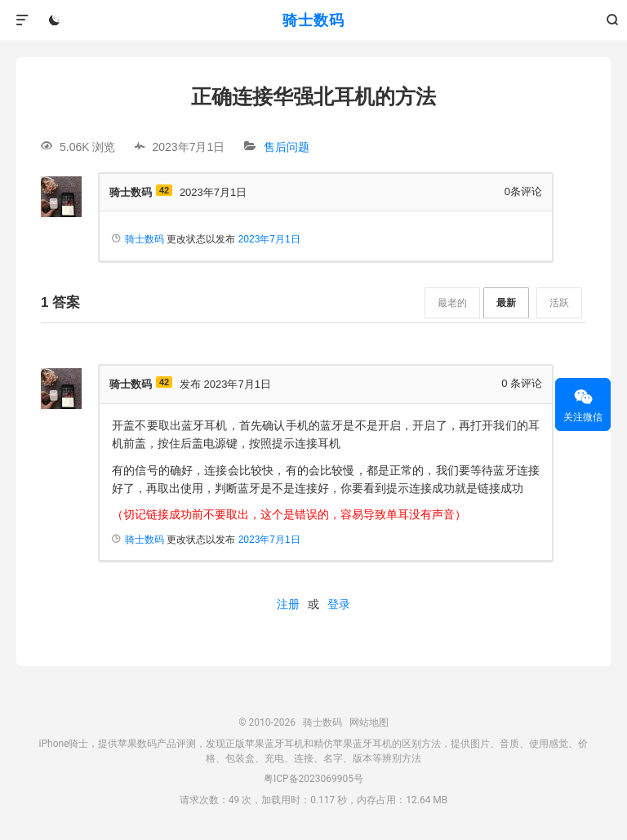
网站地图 (369, 722)
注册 (288, 604)
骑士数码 (313, 20)
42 (164, 190)
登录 (339, 604)
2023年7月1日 (269, 239)
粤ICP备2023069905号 (313, 779)
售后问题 (287, 147)
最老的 (452, 303)
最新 (506, 303)
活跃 (559, 303)
